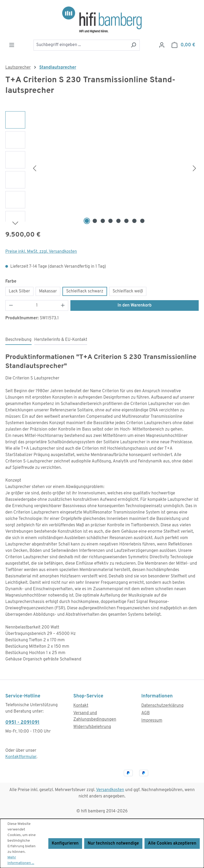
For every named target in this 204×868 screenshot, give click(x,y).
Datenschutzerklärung (162, 706)
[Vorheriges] (35, 168)
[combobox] (80, 45)
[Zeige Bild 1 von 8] (87, 221)
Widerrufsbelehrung (92, 727)
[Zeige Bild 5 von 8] (118, 221)
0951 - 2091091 (22, 723)
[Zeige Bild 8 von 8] (142, 221)
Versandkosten (110, 790)
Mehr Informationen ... (21, 860)
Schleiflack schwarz (85, 291)
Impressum (152, 721)
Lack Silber (19, 291)
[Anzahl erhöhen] (63, 305)
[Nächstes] (194, 168)
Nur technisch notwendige (113, 844)
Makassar (48, 291)
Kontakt (81, 706)
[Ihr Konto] (162, 45)
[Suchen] (133, 45)
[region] (102, 168)
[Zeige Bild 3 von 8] (103, 221)
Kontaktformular (21, 757)
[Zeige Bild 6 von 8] (126, 221)
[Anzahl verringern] (11, 305)
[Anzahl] (37, 305)
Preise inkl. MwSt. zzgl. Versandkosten (41, 252)
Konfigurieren (65, 844)
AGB (146, 713)
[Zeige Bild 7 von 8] (134, 221)
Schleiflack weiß (128, 291)
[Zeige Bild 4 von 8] (110, 221)
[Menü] (12, 45)
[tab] (18, 340)
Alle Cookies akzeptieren (172, 844)
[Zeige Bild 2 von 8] (95, 221)
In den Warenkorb (135, 305)
